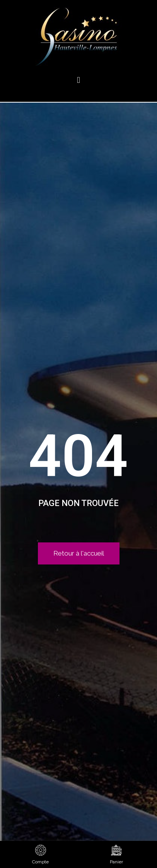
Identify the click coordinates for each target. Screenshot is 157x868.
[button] (78, 80)
